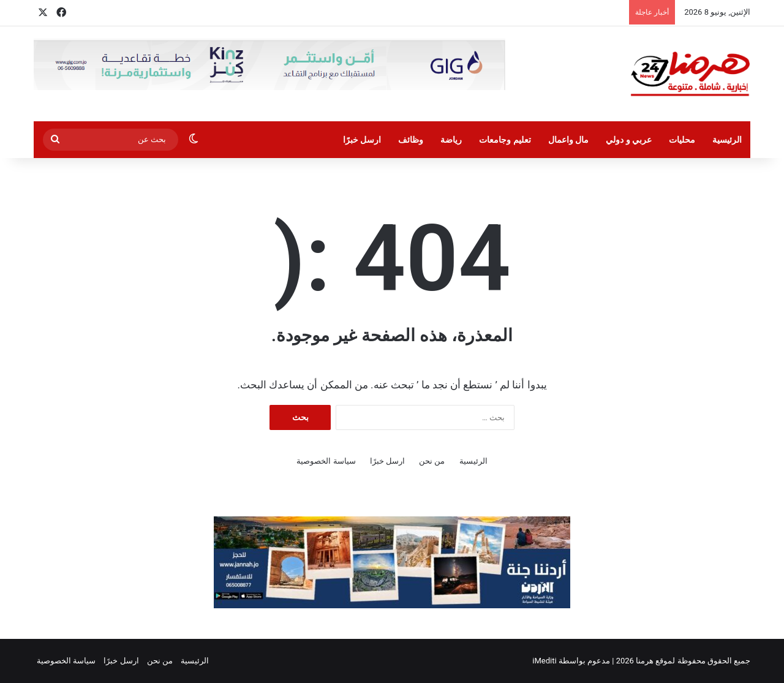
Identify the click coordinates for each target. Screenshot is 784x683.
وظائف (411, 140)
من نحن (432, 461)
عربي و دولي (629, 140)
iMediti (544, 661)
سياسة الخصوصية (326, 461)
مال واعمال (568, 140)
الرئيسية (727, 140)
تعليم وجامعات (505, 140)
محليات (682, 140)
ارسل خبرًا (362, 140)
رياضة (451, 140)
